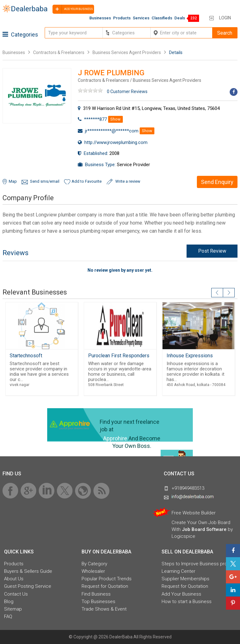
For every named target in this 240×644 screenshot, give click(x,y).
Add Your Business (181, 594)
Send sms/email (45, 181)
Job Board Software (204, 529)
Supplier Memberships (185, 579)
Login (225, 18)
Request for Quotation (105, 586)
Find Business (96, 594)
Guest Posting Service (28, 586)
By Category (94, 564)
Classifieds (162, 18)
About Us (14, 579)
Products (122, 18)
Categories (20, 35)
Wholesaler (93, 571)
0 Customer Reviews (127, 92)
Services (141, 18)
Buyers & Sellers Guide (28, 571)
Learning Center (178, 571)
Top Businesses (98, 602)
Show (115, 119)
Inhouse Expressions (190, 356)
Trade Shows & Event (104, 609)
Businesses (100, 18)
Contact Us (16, 594)
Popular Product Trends (107, 579)
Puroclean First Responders (119, 356)
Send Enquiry (217, 182)
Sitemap (13, 609)
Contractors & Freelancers (59, 52)
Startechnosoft (26, 356)
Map (13, 181)
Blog (9, 602)
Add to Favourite (87, 181)
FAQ (8, 617)
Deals (180, 18)
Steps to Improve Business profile (197, 564)
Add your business (73, 9)
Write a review (128, 181)
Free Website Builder (194, 513)
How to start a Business (187, 602)
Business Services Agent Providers (127, 52)
